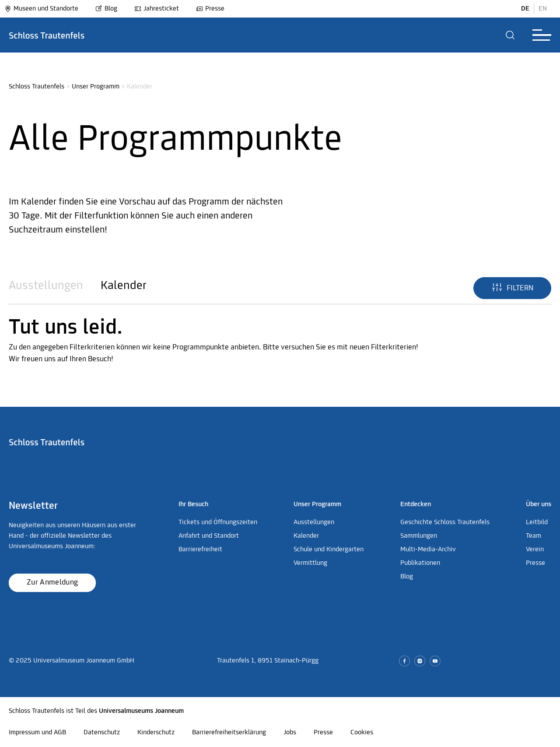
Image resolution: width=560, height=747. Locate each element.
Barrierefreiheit (200, 550)
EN (543, 9)
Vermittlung (310, 563)
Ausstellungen (46, 286)
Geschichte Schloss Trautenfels (445, 522)
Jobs (290, 733)
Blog (106, 9)
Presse (210, 9)
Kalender (124, 286)
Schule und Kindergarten (329, 550)
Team (534, 536)
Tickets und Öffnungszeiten (218, 522)
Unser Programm (96, 87)
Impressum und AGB (37, 733)
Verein (535, 550)
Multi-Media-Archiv (428, 550)
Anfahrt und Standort (209, 536)
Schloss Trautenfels (37, 87)
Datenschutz (102, 733)
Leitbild (537, 522)
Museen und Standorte (41, 9)
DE (525, 9)
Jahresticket (157, 9)
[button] (510, 35)
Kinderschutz (156, 733)
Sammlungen (419, 536)
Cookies (362, 733)
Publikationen (420, 563)
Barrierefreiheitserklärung (229, 733)
